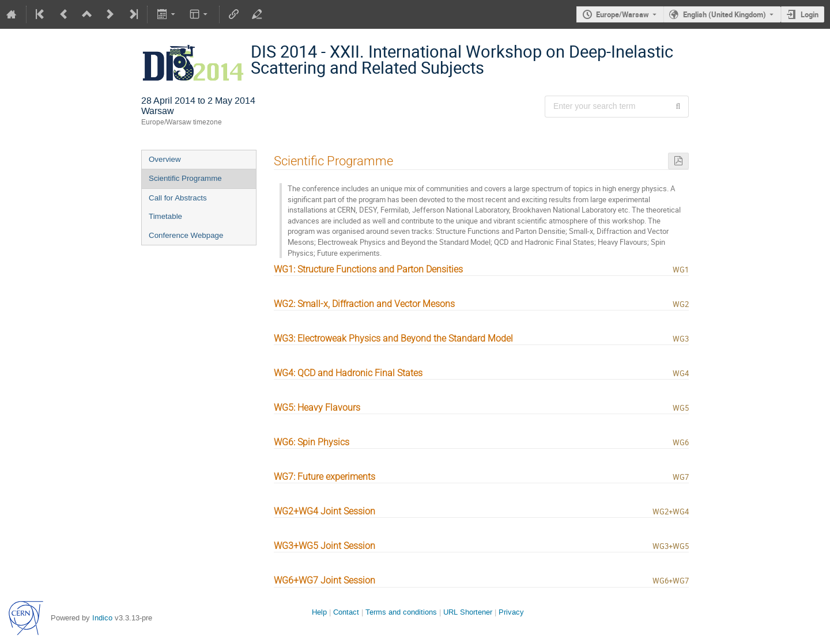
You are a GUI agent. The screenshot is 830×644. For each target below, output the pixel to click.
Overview (165, 159)
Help (319, 612)
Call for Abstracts (178, 198)
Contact (346, 612)
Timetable (165, 216)
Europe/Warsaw (622, 14)
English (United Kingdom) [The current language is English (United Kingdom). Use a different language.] (725, 14)
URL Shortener (468, 612)
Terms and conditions (401, 612)
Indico (102, 618)
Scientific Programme (185, 178)
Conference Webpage (186, 235)
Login (810, 14)
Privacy (511, 612)
